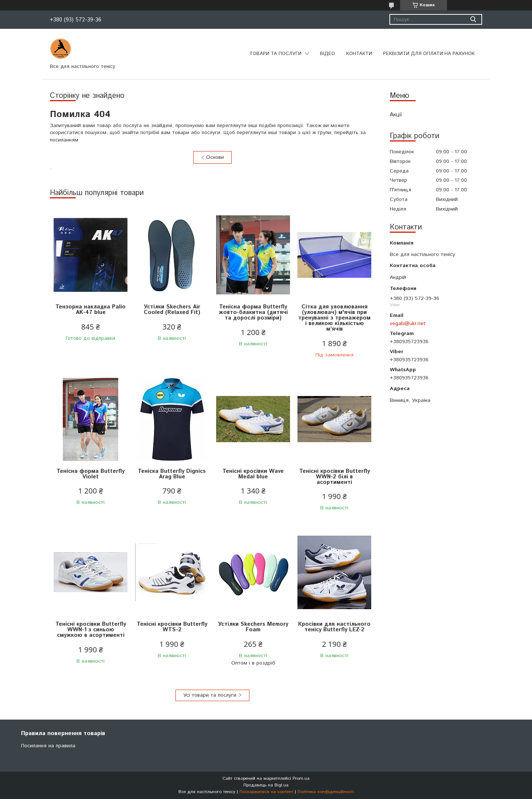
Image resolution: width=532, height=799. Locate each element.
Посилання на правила (48, 746)
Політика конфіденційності (326, 792)
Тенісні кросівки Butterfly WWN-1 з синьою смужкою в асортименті (91, 630)
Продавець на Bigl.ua (266, 785)
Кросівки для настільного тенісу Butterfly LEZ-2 (334, 627)
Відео (328, 54)
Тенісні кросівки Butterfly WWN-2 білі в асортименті (335, 477)
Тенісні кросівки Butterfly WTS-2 (172, 627)
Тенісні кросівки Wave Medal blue (253, 474)
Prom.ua (301, 778)
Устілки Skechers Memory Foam (253, 627)
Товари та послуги (275, 54)
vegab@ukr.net (408, 324)
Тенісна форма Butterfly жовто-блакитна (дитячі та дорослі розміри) (253, 312)
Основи (215, 157)
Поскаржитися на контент (266, 792)
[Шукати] (473, 19)
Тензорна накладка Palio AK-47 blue (91, 310)
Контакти (359, 54)
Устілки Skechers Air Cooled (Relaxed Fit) (172, 310)
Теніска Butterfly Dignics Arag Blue (172, 474)
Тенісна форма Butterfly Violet (91, 474)
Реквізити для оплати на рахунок (429, 54)
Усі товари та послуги (210, 695)
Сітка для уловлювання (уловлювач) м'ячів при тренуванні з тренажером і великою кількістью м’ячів (334, 318)
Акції (396, 115)
